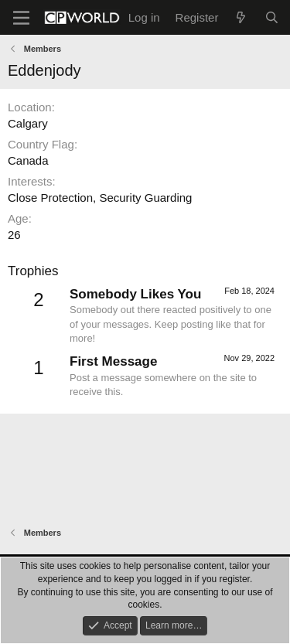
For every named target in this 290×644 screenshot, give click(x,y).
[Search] (272, 17)
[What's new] (241, 17)
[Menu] (21, 18)
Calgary (28, 123)
